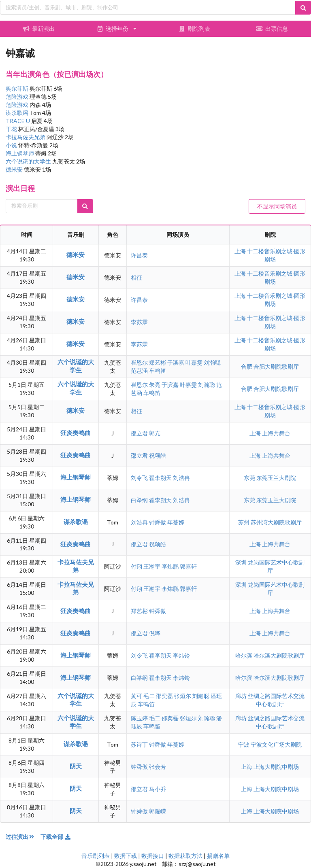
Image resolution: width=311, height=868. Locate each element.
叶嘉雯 (194, 362)
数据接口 (153, 856)
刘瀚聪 (212, 362)
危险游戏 (18, 97)
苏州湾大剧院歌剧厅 (276, 522)
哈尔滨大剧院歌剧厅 (279, 655)
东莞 (250, 478)
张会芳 (158, 767)
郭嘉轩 (188, 566)
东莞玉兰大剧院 (276, 478)
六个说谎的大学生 (29, 161)
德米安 (15, 169)
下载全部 (56, 837)
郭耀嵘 (158, 811)
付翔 (136, 566)
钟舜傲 (158, 522)
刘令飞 (139, 478)
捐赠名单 (218, 856)
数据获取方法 (185, 856)
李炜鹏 (170, 566)
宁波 (244, 744)
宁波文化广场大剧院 (276, 744)
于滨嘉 (176, 362)
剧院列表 (194, 29)
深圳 (242, 562)
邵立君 (139, 433)
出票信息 (272, 29)
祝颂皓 (158, 455)
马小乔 (158, 789)
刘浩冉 (181, 478)
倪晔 (155, 633)
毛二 (149, 696)
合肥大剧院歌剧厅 (276, 366)
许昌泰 (139, 255)
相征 (136, 277)
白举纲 (139, 500)
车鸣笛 (158, 370)
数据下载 (126, 856)
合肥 (247, 366)
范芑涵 (139, 370)
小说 (12, 145)
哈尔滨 (244, 655)
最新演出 (39, 29)
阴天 (76, 766)
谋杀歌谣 (18, 113)
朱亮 (155, 385)
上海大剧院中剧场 (276, 767)
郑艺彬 (158, 362)
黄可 (136, 696)
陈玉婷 (139, 718)
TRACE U (18, 121)
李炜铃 (181, 655)
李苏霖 (139, 322)
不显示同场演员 (277, 206)
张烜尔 (183, 696)
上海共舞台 (276, 433)
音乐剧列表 (96, 856)
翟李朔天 (160, 478)
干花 (12, 129)
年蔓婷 (176, 522)
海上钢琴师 (20, 153)
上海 (241, 251)
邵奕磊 (164, 696)
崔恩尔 (139, 362)
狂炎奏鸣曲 (76, 433)
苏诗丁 (139, 744)
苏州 (244, 522)
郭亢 (155, 433)
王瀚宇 (152, 566)
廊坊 (242, 696)
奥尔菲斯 (18, 88)
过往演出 (23, 837)
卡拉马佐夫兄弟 (26, 137)
